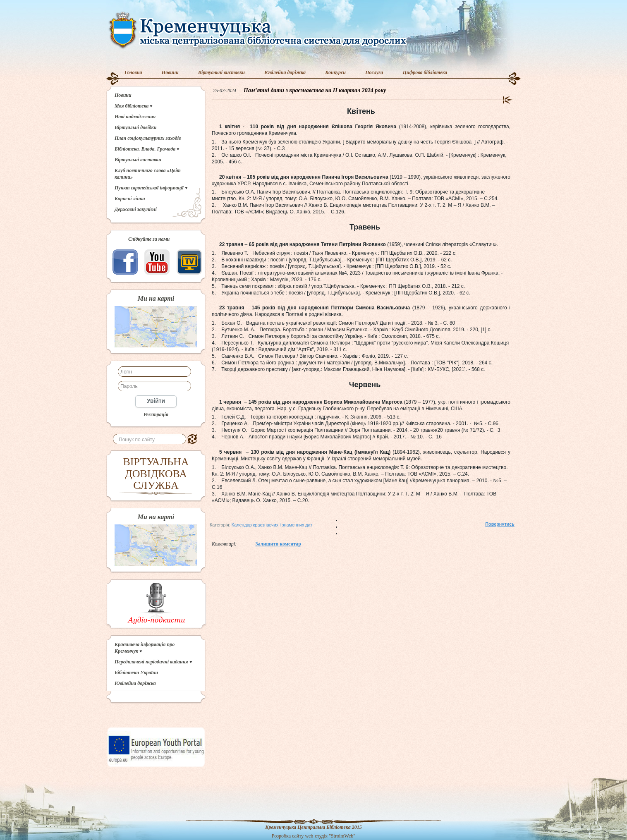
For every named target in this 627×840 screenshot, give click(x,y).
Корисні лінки (130, 199)
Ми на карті (156, 299)
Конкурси (335, 72)
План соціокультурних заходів (148, 138)
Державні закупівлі (136, 209)
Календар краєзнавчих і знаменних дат (272, 525)
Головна (133, 72)
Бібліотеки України (136, 672)
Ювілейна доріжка (285, 72)
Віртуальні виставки (221, 72)
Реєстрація (156, 414)
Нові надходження (135, 117)
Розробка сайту (288, 836)
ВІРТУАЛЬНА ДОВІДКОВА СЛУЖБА (156, 474)
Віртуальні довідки (136, 127)
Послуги (374, 72)
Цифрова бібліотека (425, 72)
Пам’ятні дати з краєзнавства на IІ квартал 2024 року (315, 90)
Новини (170, 72)
